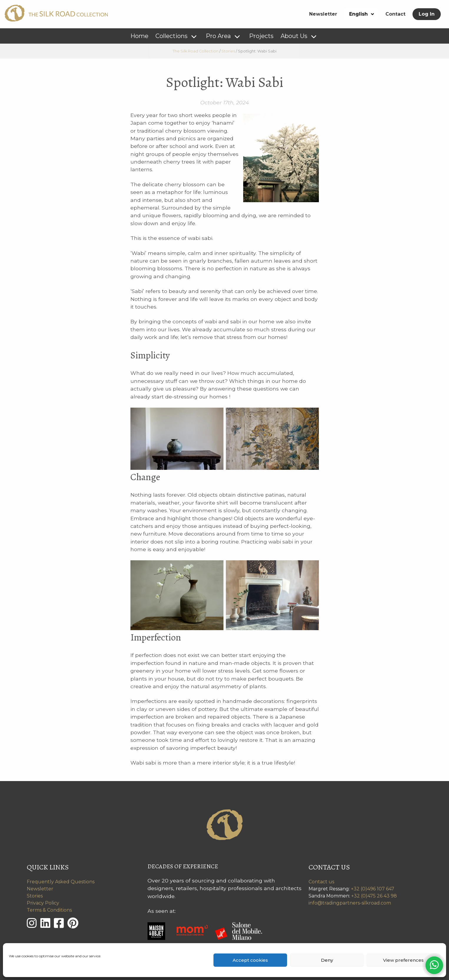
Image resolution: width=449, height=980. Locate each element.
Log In (427, 14)
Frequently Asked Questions (61, 882)
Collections (172, 36)
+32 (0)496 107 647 (373, 889)
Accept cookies (250, 960)
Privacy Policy (43, 903)
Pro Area (218, 36)
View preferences (403, 960)
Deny (327, 960)
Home (139, 36)
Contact (395, 14)
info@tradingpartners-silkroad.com (350, 903)
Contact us (321, 882)
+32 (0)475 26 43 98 (374, 896)
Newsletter (323, 14)
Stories (35, 896)
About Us (294, 36)
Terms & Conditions (49, 910)
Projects (261, 36)
